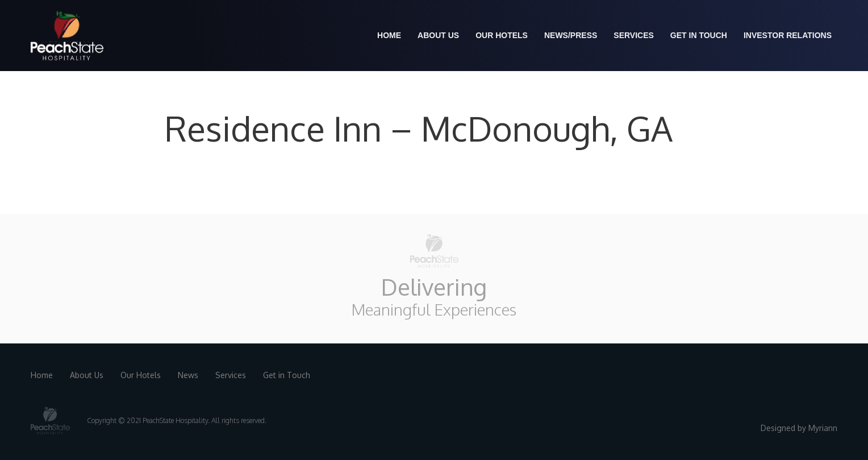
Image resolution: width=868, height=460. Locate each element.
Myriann (823, 428)
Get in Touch (699, 35)
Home (389, 35)
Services (634, 35)
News (188, 375)
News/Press (571, 35)
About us (438, 35)
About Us (87, 375)
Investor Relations (788, 35)
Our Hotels (502, 35)
